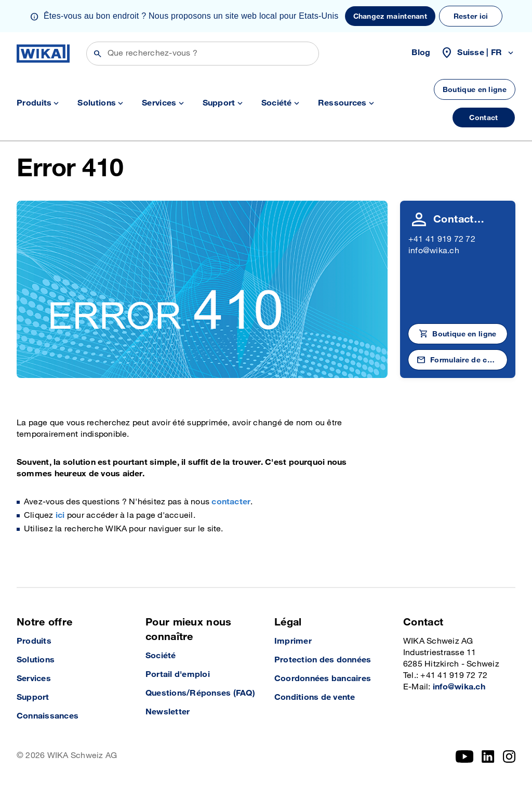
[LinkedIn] (488, 756)
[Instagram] (509, 756)
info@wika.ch (434, 251)
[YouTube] (465, 756)
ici (60, 516)
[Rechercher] (203, 54)
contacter (231, 502)
